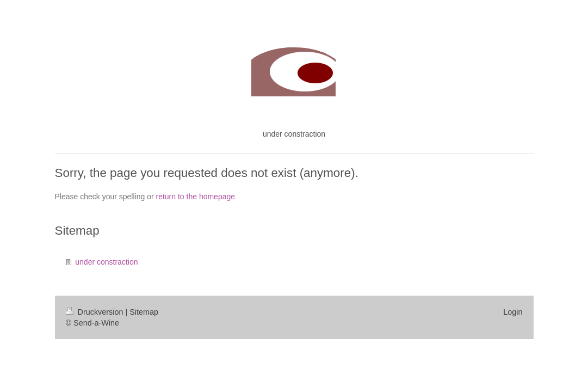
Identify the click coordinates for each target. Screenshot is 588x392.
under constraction (106, 262)
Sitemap (144, 312)
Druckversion (96, 312)
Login (513, 312)
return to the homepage (196, 197)
